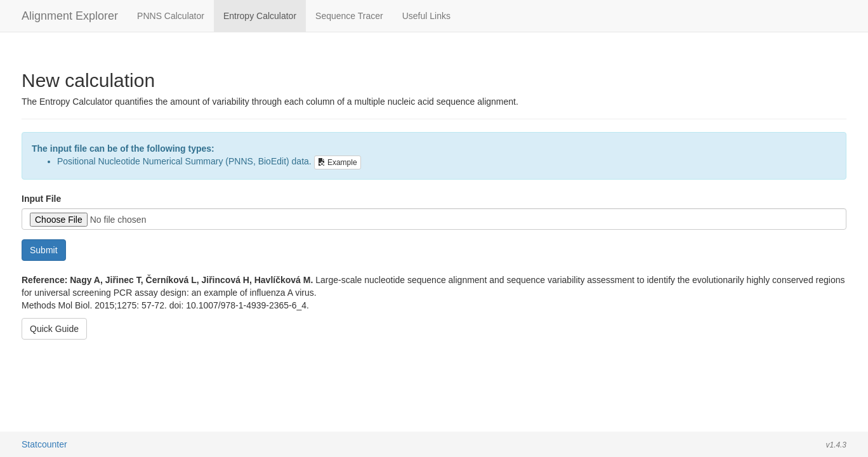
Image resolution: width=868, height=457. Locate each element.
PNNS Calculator (171, 16)
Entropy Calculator (260, 16)
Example (338, 162)
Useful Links (426, 16)
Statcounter (44, 444)
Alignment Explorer (70, 16)
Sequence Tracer (349, 16)
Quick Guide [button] (54, 329)
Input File (41, 199)
